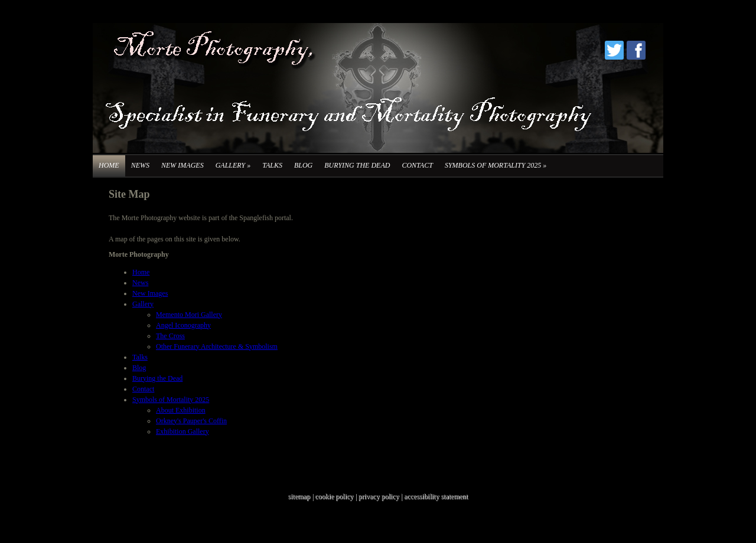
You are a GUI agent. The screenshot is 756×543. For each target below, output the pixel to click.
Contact (417, 165)
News (140, 165)
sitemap (299, 496)
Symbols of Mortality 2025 (496, 165)
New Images (183, 165)
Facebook (636, 50)
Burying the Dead (357, 165)
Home (109, 165)
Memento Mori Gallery (189, 315)
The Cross (170, 336)
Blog (303, 165)
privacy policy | (381, 496)
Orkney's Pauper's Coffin (191, 421)
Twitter (614, 50)
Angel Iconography (183, 325)
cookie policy (334, 496)
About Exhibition (181, 410)
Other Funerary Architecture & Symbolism (217, 346)
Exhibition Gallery (183, 431)
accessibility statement (436, 496)
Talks (272, 165)
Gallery (233, 165)
